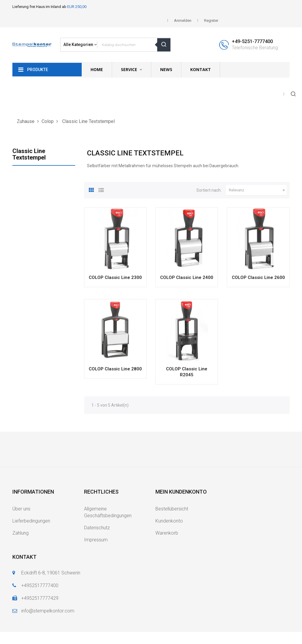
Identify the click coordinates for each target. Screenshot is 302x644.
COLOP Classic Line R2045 (187, 372)
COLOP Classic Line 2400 (187, 277)
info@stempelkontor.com (48, 611)
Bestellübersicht (172, 509)
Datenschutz (97, 528)
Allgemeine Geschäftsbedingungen (108, 512)
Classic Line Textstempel (29, 154)
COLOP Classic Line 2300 (115, 277)
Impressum (96, 540)
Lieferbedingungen (31, 521)
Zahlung (20, 533)
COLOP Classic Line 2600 (258, 277)
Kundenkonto (169, 521)
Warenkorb (167, 533)
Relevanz (258, 190)
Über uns (21, 509)
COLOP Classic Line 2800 (115, 369)
